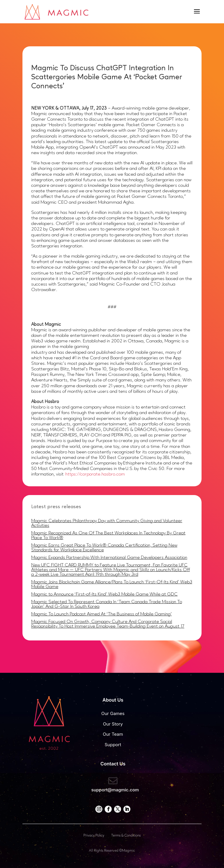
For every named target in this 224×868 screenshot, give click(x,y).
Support (113, 745)
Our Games (113, 713)
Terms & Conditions (126, 836)
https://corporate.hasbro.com (95, 474)
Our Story (113, 724)
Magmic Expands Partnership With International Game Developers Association (109, 558)
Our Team (113, 734)
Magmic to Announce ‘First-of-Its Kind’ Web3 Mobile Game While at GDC (104, 594)
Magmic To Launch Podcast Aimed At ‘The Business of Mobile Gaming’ (101, 614)
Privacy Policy (94, 836)
